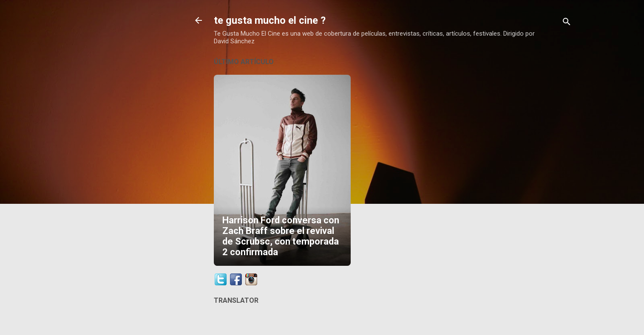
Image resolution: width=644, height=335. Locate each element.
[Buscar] (567, 23)
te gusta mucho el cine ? (270, 20)
